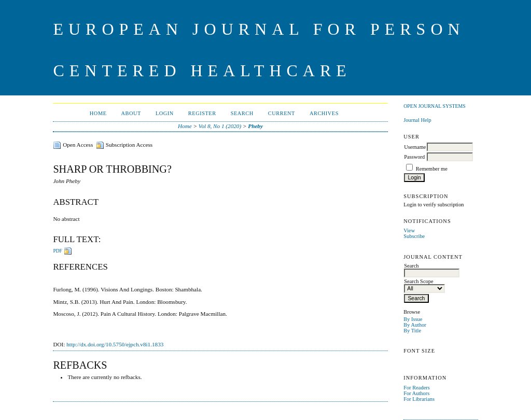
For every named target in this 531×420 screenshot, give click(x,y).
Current (282, 113)
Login (165, 113)
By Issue (413, 319)
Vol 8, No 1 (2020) (220, 126)
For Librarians (419, 399)
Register (202, 113)
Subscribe (414, 236)
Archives (324, 113)
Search (242, 113)
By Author (415, 325)
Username (415, 147)
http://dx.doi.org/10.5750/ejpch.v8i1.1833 (115, 344)
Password (414, 157)
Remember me (432, 169)
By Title (412, 331)
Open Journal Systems (435, 106)
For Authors (416, 393)
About (131, 113)
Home (98, 113)
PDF (57, 251)
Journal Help (417, 120)
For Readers (417, 388)
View (409, 230)
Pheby (255, 126)
